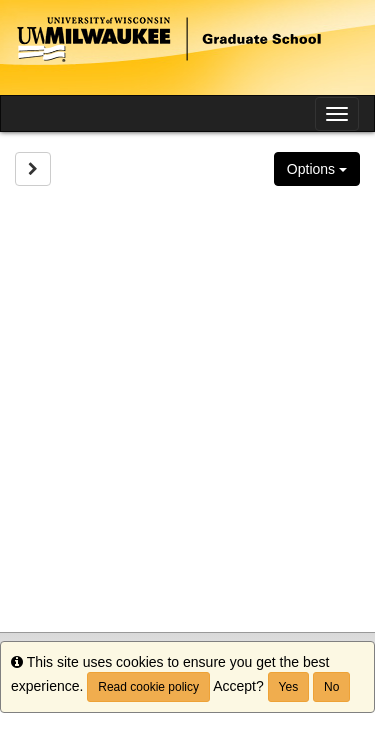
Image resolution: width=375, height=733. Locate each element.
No (331, 687)
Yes (289, 687)
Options (317, 169)
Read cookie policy (148, 687)
